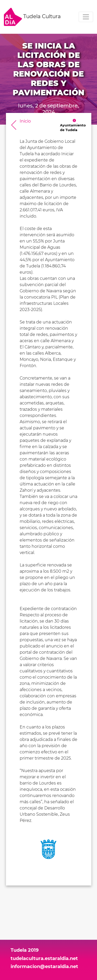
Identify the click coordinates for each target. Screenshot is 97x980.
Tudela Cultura (32, 17)
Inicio (25, 121)
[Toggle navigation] (86, 17)
